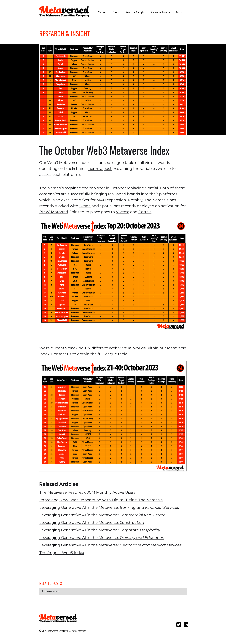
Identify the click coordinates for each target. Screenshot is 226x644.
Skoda (85, 206)
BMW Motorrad (54, 212)
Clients (116, 12)
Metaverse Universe (160, 12)
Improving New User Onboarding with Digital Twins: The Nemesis (101, 500)
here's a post (100, 169)
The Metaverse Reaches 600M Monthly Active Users (87, 492)
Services (102, 12)
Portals (145, 212)
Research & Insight (135, 12)
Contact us (61, 354)
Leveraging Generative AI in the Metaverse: (109, 507)
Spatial (152, 188)
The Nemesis (51, 188)
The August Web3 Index (62, 553)
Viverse (123, 212)
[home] (64, 12)
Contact (180, 12)
